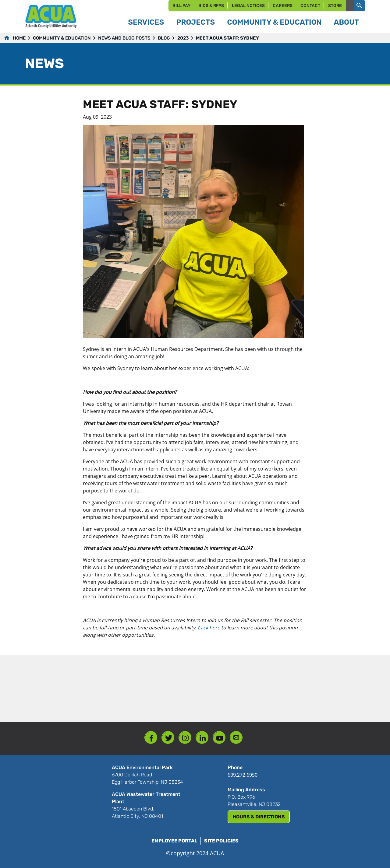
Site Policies (221, 841)
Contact (310, 6)
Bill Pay (181, 6)
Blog (164, 38)
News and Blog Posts (124, 38)
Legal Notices (248, 6)
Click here (209, 628)
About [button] (346, 22)
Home (19, 38)
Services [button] (146, 22)
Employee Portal (174, 841)
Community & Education (62, 38)
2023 (183, 38)
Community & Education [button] (274, 22)
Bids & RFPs (211, 6)
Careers (283, 6)
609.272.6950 (243, 775)
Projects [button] (195, 22)
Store (335, 6)
